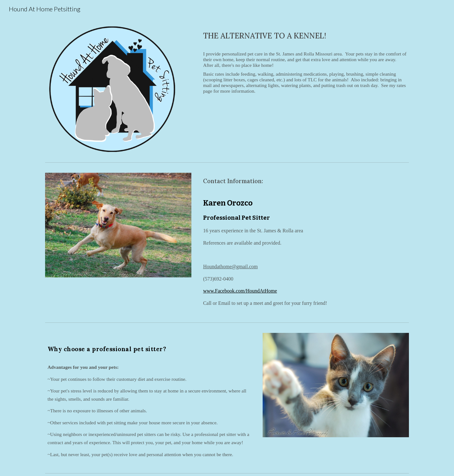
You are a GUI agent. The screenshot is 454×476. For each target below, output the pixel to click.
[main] (305, 36)
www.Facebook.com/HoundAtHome (240, 291)
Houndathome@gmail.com (230, 267)
